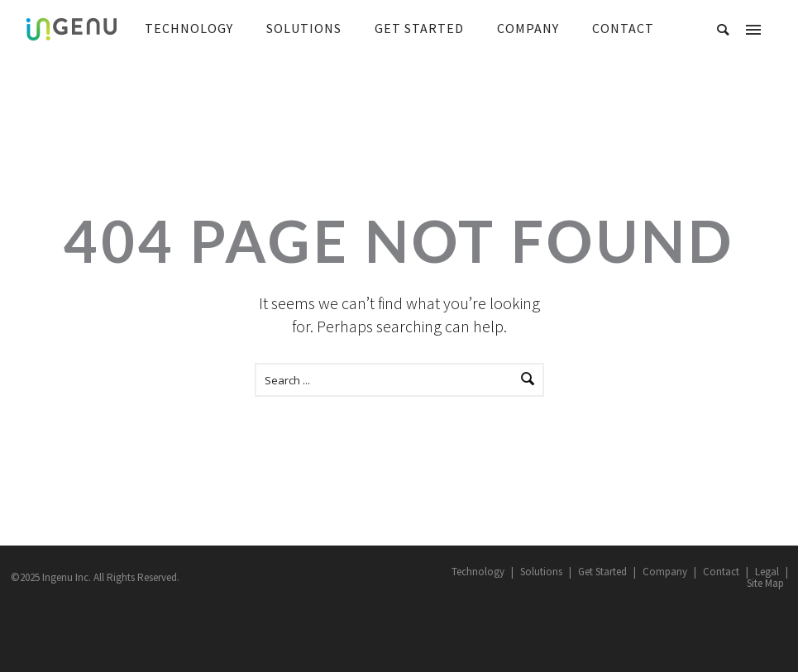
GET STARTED (419, 28)
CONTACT (623, 28)
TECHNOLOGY (189, 28)
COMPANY (528, 28)
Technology (478, 572)
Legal (767, 572)
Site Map (765, 583)
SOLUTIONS (304, 28)
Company (665, 572)
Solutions (541, 572)
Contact (721, 572)
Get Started (602, 572)
